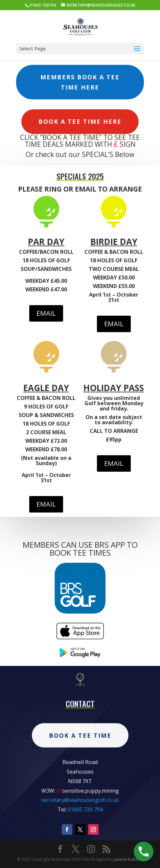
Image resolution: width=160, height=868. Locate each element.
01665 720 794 (85, 835)
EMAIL (46, 313)
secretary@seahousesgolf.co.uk (80, 826)
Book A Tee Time (80, 761)
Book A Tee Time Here (80, 121)
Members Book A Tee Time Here (80, 82)
